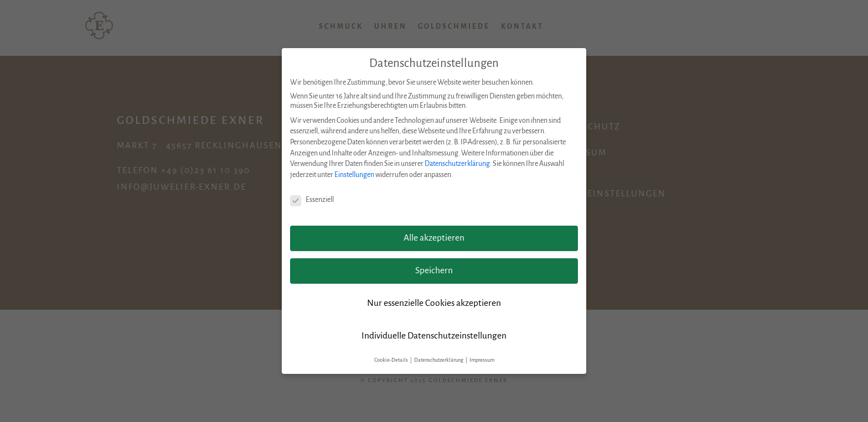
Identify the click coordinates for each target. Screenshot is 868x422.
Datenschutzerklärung (457, 164)
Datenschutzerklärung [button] (439, 360)
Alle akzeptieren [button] (434, 238)
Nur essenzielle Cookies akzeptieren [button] (434, 303)
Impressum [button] (482, 360)
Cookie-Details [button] (392, 360)
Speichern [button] (434, 270)
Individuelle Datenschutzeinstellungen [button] (434, 336)
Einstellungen (354, 175)
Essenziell (312, 200)
